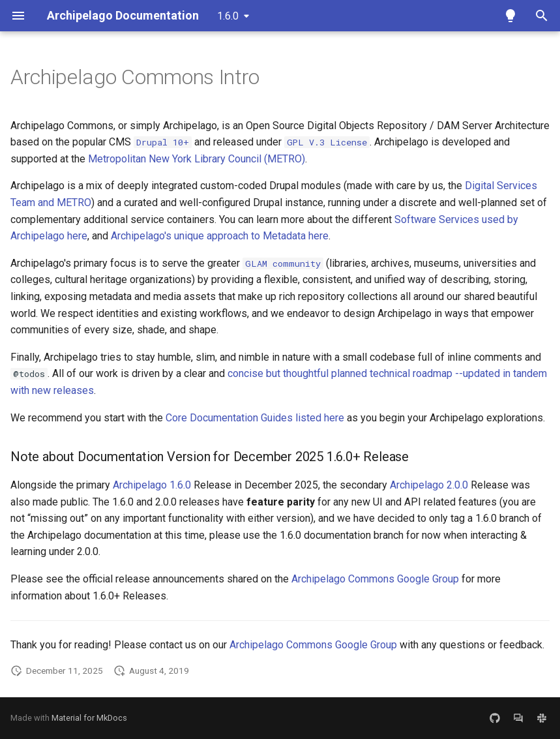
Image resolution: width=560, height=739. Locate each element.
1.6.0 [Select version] (228, 16)
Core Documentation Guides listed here (255, 418)
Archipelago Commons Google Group (375, 579)
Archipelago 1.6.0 (152, 485)
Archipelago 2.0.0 (429, 485)
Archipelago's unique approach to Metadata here (220, 236)
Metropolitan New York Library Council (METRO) (197, 159)
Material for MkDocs (89, 718)
